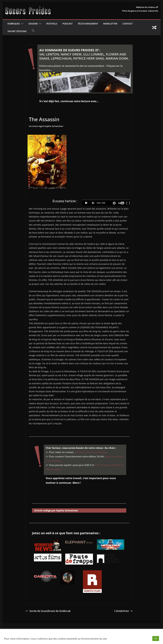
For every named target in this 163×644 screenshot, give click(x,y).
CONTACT (128, 24)
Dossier (33, 24)
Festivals (52, 24)
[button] (22, 24)
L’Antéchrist (123, 611)
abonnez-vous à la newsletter (91, 452)
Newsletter (110, 24)
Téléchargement (88, 24)
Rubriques (14, 24)
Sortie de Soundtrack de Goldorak (48, 611)
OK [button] (156, 638)
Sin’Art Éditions (17, 31)
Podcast (67, 24)
